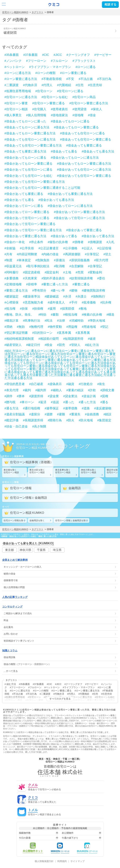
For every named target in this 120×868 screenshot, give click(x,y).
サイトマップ (78, 861)
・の (23, 567)
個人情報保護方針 (44, 861)
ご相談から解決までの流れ (18, 613)
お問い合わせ (11, 634)
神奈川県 (25, 550)
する (110, 4)
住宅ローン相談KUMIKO (15, 12)
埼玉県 (57, 550)
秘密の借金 (10, 574)
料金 (6, 620)
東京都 (9, 550)
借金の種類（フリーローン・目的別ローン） (27, 664)
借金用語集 (10, 657)
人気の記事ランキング (15, 597)
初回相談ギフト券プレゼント (19, 641)
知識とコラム (10, 650)
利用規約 (62, 861)
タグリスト (37, 12)
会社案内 (8, 627)
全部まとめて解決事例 (15, 560)
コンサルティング (12, 607)
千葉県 (41, 550)
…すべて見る (11, 671)
